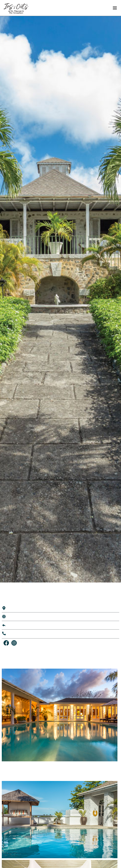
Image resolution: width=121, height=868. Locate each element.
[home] (14, 8)
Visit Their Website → (22, 617)
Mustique (14, 608)
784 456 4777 (17, 634)
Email (11, 625)
